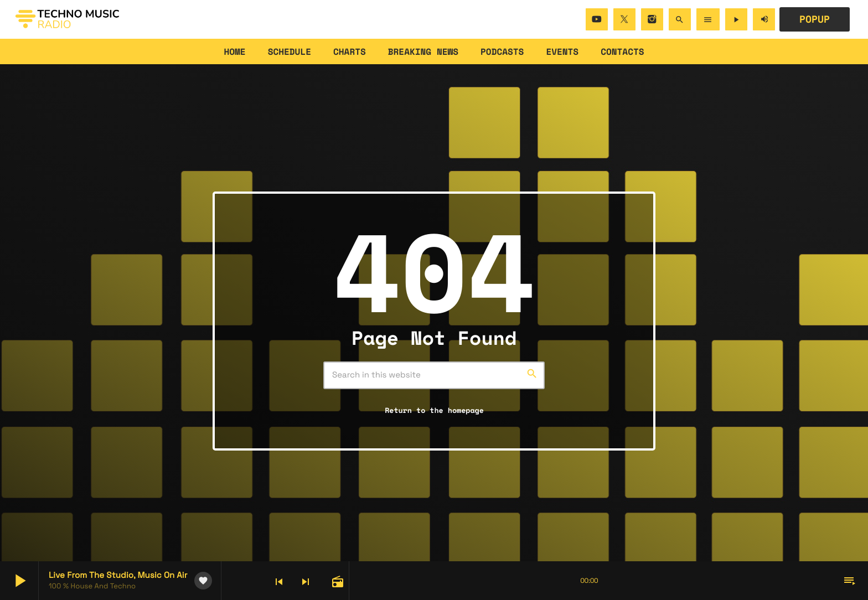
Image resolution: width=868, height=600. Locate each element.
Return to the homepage (434, 410)
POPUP (815, 19)
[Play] (736, 19)
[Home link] (67, 19)
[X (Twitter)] (624, 19)
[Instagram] (652, 19)
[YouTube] (597, 19)
